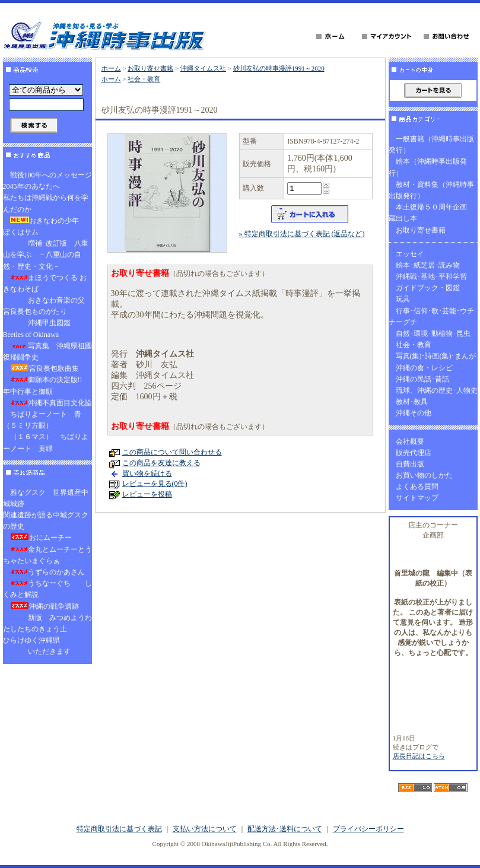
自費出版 (410, 464)
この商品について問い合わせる (172, 452)
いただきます (40, 651)
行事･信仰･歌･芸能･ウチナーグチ (431, 317)
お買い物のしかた (424, 475)
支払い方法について (205, 829)
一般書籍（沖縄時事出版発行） (431, 144)
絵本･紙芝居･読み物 (428, 265)
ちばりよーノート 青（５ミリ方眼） (42, 420)
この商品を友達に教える (161, 463)
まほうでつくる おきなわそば (45, 283)
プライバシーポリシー (368, 829)
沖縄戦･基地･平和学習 (431, 276)
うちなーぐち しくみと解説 (47, 589)
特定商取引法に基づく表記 (119, 829)
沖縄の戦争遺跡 (44, 606)
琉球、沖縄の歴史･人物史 (437, 390)
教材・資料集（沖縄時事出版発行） (431, 190)
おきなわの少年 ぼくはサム (44, 226)
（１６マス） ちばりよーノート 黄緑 (46, 442)
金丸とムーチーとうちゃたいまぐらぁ (47, 555)
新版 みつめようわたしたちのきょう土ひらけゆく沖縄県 (47, 629)
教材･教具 (412, 402)
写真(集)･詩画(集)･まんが (436, 356)
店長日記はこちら (419, 756)
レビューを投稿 (147, 494)
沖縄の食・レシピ (424, 368)
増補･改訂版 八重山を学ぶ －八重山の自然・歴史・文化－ (46, 255)
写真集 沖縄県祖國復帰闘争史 (47, 352)
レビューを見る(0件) (155, 484)
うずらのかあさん (47, 572)
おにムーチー (41, 538)
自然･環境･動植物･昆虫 (433, 333)
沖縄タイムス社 (203, 68)
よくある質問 (417, 487)
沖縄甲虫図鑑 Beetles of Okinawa (40, 328)
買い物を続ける (147, 473)
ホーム (111, 68)
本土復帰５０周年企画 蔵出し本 (431, 213)
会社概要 (410, 441)
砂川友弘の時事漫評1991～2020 (279, 68)
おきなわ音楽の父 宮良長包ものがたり (47, 306)
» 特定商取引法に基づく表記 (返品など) (302, 234)
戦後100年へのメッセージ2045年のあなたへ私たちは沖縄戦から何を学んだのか (47, 192)
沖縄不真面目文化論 (51, 403)
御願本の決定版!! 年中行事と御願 (46, 385)
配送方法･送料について (285, 829)
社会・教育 (144, 79)
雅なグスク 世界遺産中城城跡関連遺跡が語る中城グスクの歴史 (46, 510)
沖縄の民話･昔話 (422, 379)
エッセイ (410, 254)
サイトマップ (417, 498)
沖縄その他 (414, 413)
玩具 (403, 299)
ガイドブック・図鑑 (428, 288)
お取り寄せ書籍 (150, 68)
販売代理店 (414, 453)
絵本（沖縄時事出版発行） (428, 167)
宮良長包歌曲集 (44, 368)
